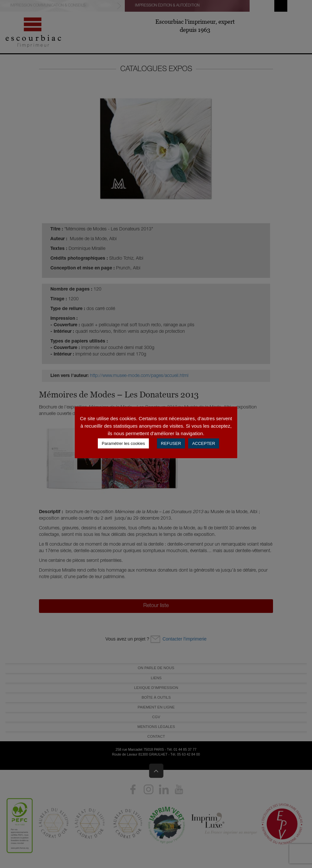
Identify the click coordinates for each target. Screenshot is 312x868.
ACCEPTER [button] (204, 443)
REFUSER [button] (171, 443)
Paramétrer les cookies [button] (123, 443)
